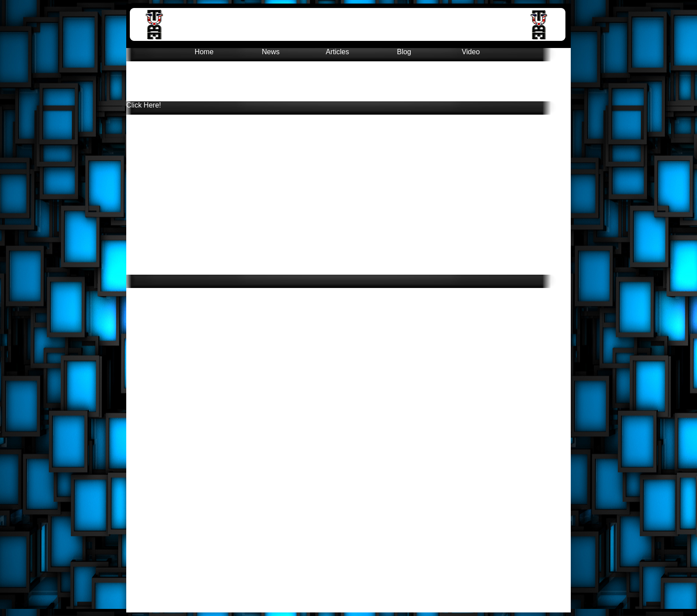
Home (204, 52)
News (271, 52)
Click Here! (144, 105)
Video (471, 52)
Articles (337, 52)
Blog (404, 52)
